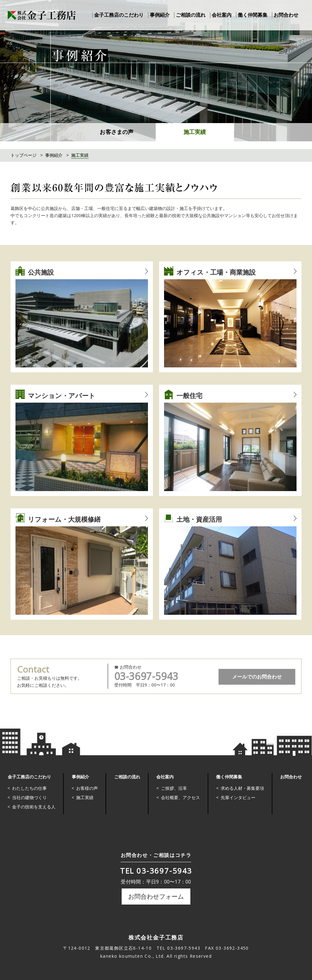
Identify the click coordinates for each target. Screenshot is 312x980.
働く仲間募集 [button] (253, 15)
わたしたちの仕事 (29, 788)
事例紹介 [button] (160, 15)
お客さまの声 (117, 132)
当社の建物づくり (29, 797)
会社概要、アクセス (180, 797)
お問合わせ (291, 776)
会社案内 (165, 776)
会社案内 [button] (222, 15)
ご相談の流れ (127, 776)
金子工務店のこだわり (29, 776)
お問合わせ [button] (286, 15)
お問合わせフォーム (156, 896)
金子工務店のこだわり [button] (119, 15)
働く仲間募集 (229, 776)
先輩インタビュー (238, 797)
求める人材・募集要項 (242, 788)
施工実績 (195, 132)
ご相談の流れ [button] (191, 15)
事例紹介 (80, 776)
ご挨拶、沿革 (174, 788)
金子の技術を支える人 (34, 807)
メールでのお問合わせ (257, 677)
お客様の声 (87, 788)
